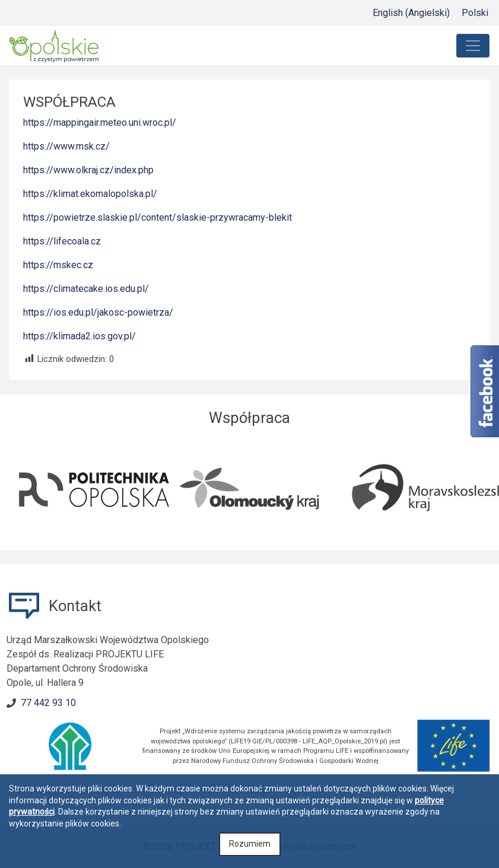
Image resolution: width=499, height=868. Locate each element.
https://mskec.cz (58, 265)
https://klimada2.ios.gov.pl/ (80, 336)
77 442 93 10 (48, 703)
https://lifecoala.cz (62, 241)
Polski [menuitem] (475, 13)
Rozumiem (250, 844)
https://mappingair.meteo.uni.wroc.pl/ (100, 123)
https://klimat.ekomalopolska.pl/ (90, 194)
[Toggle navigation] (473, 46)
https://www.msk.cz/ (66, 146)
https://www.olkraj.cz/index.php (88, 170)
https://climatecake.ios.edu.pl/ (86, 289)
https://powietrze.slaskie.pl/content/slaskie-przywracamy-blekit (158, 217)
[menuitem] (411, 13)
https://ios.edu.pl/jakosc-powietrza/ (98, 312)
